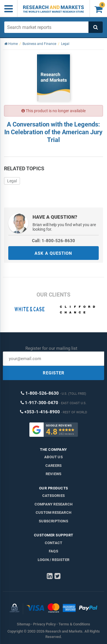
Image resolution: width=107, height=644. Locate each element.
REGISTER (54, 373)
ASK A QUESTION (53, 253)
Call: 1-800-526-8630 (53, 241)
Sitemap (24, 624)
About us (53, 457)
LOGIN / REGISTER (53, 560)
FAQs (53, 551)
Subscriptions (53, 521)
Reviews (53, 474)
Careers (53, 466)
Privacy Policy (44, 624)
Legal (12, 181)
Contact (53, 543)
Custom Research (53, 512)
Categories (53, 496)
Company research (53, 504)
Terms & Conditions (74, 624)
